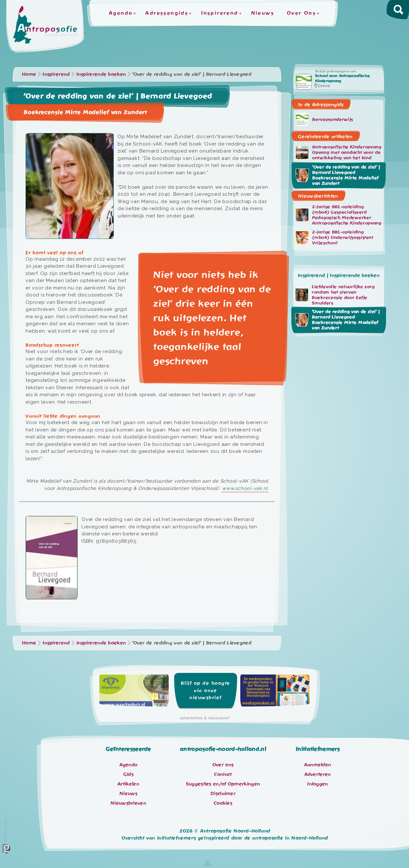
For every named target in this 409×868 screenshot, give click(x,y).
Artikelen (128, 784)
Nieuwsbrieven (128, 803)
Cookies (223, 803)
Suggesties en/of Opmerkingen (223, 784)
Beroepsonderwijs (324, 120)
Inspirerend (220, 13)
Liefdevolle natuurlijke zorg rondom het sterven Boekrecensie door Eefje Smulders (335, 295)
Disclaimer (223, 793)
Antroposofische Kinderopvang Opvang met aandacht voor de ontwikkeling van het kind (339, 153)
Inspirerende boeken (101, 74)
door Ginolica (6, 836)
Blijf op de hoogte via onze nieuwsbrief (206, 690)
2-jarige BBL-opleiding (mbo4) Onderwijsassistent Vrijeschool (335, 237)
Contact (223, 774)
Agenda (121, 13)
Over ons (223, 765)
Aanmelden (318, 765)
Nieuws (263, 13)
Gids (128, 774)
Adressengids (167, 13)
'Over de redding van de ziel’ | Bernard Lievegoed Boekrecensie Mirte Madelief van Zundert (338, 175)
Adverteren (318, 774)
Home (29, 74)
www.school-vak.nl (245, 488)
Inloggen (317, 784)
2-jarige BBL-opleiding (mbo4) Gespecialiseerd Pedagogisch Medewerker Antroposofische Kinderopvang (339, 215)
